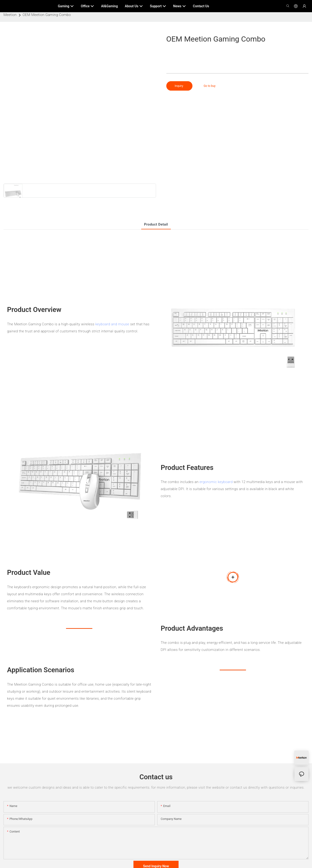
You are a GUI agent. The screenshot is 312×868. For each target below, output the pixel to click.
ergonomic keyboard (216, 482)
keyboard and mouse (112, 324)
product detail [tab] (156, 224)
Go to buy (210, 86)
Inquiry (179, 86)
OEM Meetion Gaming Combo (47, 15)
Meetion (10, 15)
